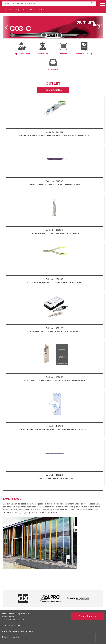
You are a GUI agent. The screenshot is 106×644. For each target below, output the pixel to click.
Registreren (21, 10)
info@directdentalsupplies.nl (19, 631)
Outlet (41, 10)
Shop (33, 10)
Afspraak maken (88, 616)
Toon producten (53, 90)
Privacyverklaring (11, 637)
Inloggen (7, 10)
